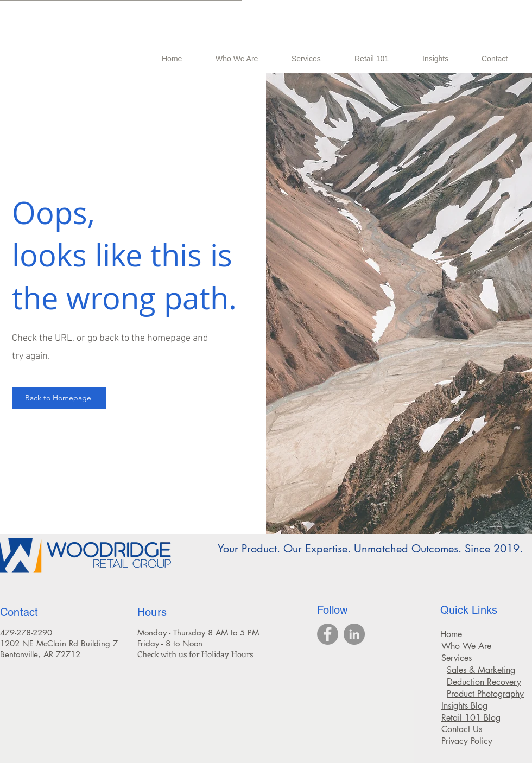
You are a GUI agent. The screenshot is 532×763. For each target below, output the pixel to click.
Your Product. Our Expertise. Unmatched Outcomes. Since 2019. (370, 549)
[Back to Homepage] (59, 398)
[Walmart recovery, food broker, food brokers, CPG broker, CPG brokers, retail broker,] (328, 634)
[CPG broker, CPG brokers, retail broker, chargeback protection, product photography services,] (354, 634)
